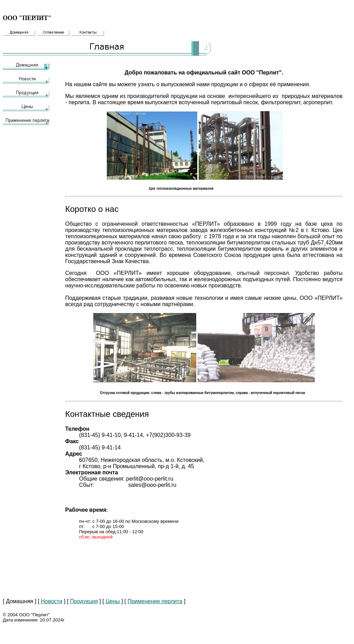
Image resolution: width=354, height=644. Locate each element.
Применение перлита (155, 601)
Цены (113, 601)
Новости (52, 601)
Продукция (84, 601)
